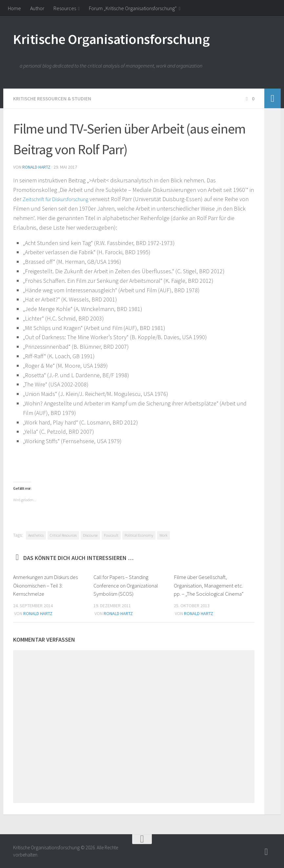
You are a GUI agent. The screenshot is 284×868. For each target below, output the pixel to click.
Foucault (111, 535)
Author (37, 8)
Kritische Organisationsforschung (111, 39)
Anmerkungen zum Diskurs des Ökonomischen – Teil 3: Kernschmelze (46, 585)
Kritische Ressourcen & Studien (53, 98)
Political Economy (139, 535)
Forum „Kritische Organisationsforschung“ (133, 8)
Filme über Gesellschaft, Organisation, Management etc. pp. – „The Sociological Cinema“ (209, 585)
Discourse (90, 535)
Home (14, 8)
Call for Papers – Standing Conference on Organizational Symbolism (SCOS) (127, 585)
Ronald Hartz (37, 167)
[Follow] (266, 851)
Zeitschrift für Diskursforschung (61, 198)
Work (163, 535)
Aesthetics (36, 535)
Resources (65, 8)
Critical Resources (63, 535)
